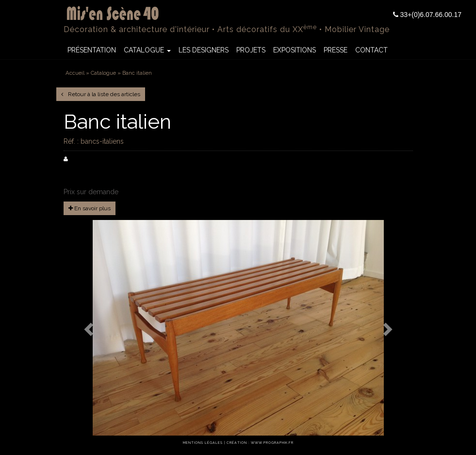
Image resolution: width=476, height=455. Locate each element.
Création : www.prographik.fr (260, 443)
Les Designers (204, 50)
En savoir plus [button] (90, 208)
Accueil (75, 73)
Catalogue (147, 50)
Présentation (92, 50)
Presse (336, 50)
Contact (371, 50)
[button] (90, 329)
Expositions (295, 50)
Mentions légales (203, 443)
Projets (251, 50)
